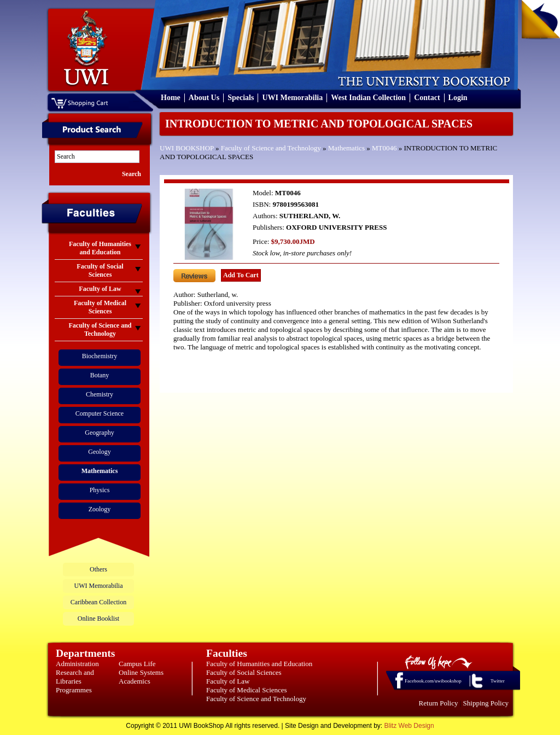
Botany (100, 375)
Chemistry (100, 394)
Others (98, 569)
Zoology (100, 509)
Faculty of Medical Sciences (247, 690)
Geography (99, 433)
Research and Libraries (75, 677)
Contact (427, 98)
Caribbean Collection (98, 602)
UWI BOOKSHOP (187, 148)
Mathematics (346, 148)
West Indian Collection (368, 98)
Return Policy (439, 703)
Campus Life (137, 664)
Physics (100, 490)
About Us (204, 98)
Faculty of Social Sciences (244, 672)
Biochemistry (100, 356)
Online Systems (141, 672)
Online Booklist (98, 619)
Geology (99, 452)
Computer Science (100, 413)
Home (171, 98)
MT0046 (384, 148)
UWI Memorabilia (292, 98)
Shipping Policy (486, 703)
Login (458, 98)
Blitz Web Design (409, 726)
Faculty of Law (228, 681)
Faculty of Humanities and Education (259, 664)
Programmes (74, 690)
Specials (241, 98)
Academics (135, 681)
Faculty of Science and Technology (271, 148)
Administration (77, 664)
